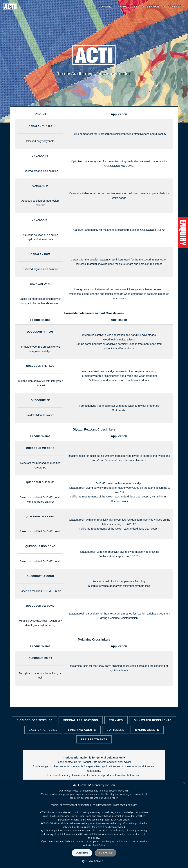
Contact (174, 7)
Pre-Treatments (94, 739)
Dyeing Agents (147, 730)
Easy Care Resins (43, 730)
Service (153, 7)
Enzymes (116, 720)
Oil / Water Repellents (152, 720)
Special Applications (81, 720)
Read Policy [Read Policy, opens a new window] (99, 845)
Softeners (115, 730)
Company (106, 7)
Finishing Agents (82, 730)
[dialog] (94, 824)
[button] (94, 861)
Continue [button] (82, 853)
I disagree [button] (106, 853)
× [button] (184, 784)
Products (129, 7)
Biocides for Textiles (34, 720)
